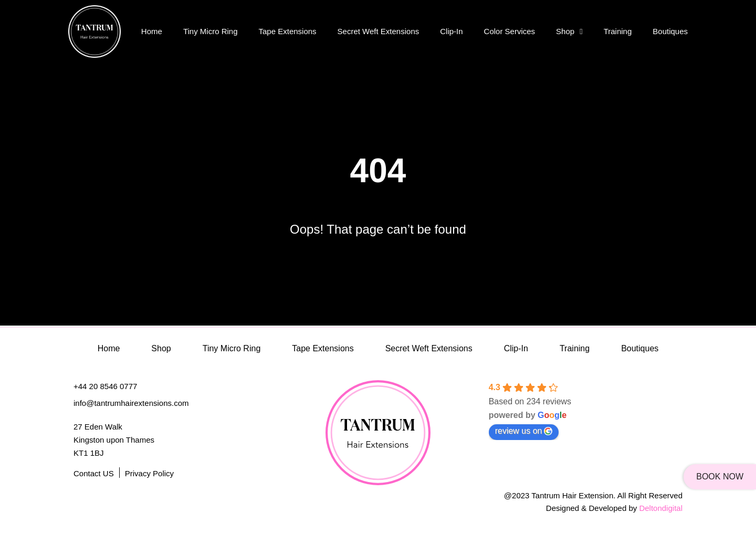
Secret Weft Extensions (379, 31)
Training (618, 31)
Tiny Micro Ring (211, 31)
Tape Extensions (288, 31)
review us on (524, 431)
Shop (569, 32)
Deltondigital (661, 508)
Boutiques (670, 31)
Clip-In (451, 31)
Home (152, 31)
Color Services (510, 31)
